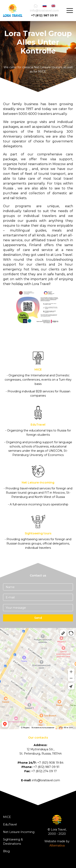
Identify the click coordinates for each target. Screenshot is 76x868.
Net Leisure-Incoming (19, 832)
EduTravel (10, 824)
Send (38, 618)
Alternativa (57, 846)
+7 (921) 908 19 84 (50, 763)
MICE (7, 817)
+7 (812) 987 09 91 (44, 15)
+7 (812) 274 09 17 (44, 771)
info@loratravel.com (44, 11)
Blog (6, 851)
